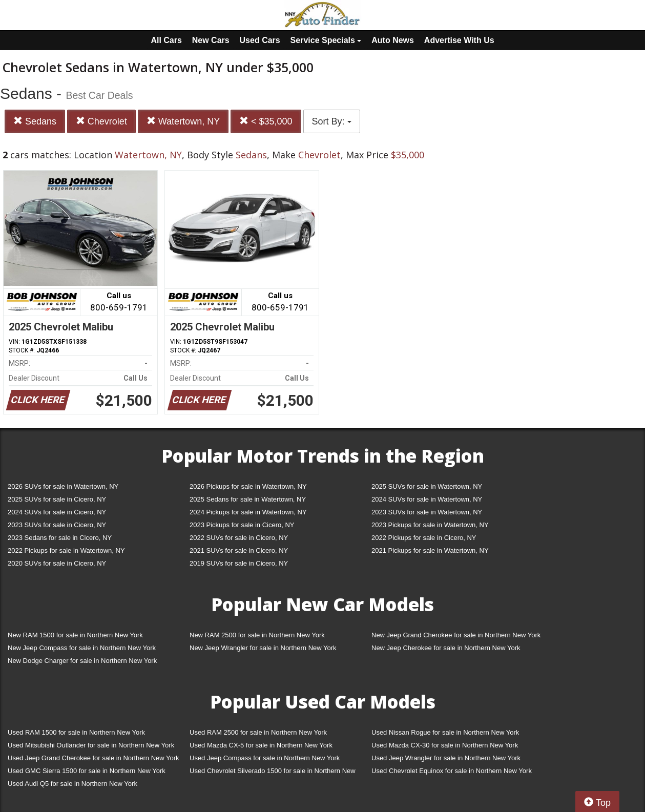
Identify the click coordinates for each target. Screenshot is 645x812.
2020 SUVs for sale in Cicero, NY (57, 563)
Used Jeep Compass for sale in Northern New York (265, 758)
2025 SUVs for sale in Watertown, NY (427, 486)
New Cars (211, 40)
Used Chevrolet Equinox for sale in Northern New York (452, 771)
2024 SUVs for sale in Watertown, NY (427, 499)
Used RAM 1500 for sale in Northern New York (76, 732)
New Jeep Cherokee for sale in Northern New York (446, 648)
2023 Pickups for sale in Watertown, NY (430, 525)
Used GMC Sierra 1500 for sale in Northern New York (87, 771)
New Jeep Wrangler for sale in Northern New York (263, 648)
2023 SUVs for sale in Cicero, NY (57, 525)
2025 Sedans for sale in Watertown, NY (248, 499)
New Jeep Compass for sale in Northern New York (82, 648)
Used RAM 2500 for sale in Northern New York (258, 732)
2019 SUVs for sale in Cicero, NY (239, 563)
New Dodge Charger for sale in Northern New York (82, 661)
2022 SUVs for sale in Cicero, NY (239, 538)
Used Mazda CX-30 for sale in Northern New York (445, 745)
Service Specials (326, 40)
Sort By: (332, 121)
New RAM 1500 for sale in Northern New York (75, 635)
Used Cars (260, 40)
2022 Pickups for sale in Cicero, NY (424, 538)
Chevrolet (101, 121)
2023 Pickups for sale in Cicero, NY (242, 525)
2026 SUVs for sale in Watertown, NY (63, 486)
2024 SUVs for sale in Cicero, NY (57, 512)
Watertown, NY (183, 121)
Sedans (35, 121)
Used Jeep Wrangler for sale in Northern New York (446, 758)
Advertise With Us (459, 40)
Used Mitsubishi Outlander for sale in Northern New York (91, 745)
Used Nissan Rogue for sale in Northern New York (445, 732)
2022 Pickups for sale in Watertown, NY (66, 550)
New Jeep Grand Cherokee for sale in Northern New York (456, 635)
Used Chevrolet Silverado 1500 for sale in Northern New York (273, 773)
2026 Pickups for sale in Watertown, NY (248, 486)
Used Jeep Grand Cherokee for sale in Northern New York (93, 758)
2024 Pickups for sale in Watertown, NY (248, 512)
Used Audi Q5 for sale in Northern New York (72, 784)
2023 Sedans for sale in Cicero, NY (60, 538)
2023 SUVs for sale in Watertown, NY (427, 512)
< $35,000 (266, 121)
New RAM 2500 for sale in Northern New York (257, 635)
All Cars (166, 40)
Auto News (393, 40)
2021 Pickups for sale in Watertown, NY (430, 550)
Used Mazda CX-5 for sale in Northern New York (261, 745)
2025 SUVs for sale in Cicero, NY (57, 499)
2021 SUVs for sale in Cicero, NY (239, 550)
